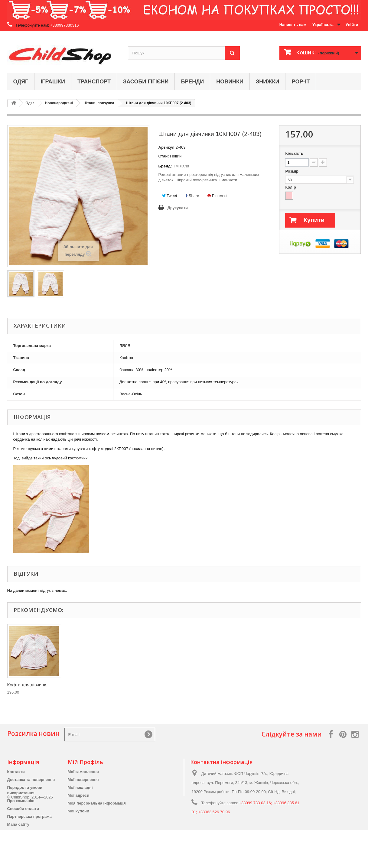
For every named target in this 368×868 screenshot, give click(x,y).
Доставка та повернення (31, 780)
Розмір (292, 171)
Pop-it (301, 82)
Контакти (16, 772)
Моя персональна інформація (97, 803)
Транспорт (94, 82)
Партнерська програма (29, 816)
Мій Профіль (85, 762)
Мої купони (78, 811)
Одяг (21, 82)
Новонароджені (59, 103)
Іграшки (53, 82)
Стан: (164, 156)
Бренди (192, 82)
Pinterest (217, 196)
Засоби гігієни (146, 82)
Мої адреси (79, 795)
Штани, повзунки (99, 103)
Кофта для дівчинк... (29, 685)
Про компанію (21, 801)
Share (192, 196)
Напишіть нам (293, 25)
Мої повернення (83, 780)
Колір (291, 187)
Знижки (267, 82)
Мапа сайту (18, 824)
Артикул (166, 147)
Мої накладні (80, 787)
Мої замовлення (83, 772)
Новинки (230, 82)
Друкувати (178, 208)
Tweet (170, 196)
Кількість (294, 153)
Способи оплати (23, 809)
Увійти (352, 25)
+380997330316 (64, 25)
